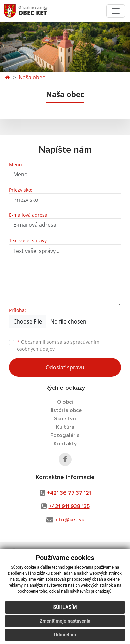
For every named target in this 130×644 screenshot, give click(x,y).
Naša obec (32, 77)
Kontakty (65, 444)
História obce (65, 410)
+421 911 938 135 (69, 506)
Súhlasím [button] (65, 607)
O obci (65, 402)
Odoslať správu (65, 367)
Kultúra (65, 427)
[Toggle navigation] (116, 11)
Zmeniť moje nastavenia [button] (65, 621)
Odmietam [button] (65, 635)
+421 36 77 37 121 (69, 493)
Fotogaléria (65, 435)
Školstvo (65, 419)
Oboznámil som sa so (58, 345)
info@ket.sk (69, 520)
